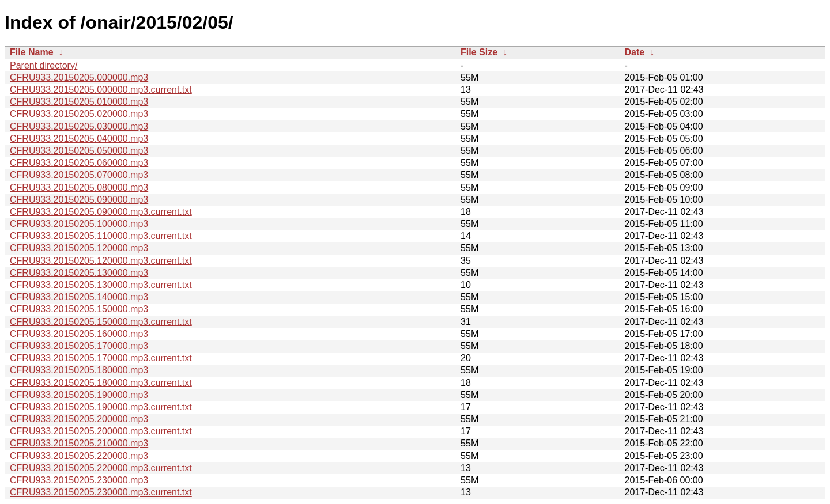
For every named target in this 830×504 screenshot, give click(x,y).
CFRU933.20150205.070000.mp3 (79, 175)
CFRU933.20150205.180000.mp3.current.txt (101, 383)
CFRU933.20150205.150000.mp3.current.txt (101, 322)
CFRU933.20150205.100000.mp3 (79, 224)
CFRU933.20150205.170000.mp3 (79, 346)
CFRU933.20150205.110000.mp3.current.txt (101, 236)
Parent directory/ (44, 65)
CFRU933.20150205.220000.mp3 (79, 456)
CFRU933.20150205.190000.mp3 (79, 395)
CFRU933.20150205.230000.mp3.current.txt (101, 492)
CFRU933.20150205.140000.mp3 (79, 297)
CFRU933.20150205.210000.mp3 (79, 443)
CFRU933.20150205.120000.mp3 (79, 248)
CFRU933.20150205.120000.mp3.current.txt (101, 261)
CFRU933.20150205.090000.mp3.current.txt (101, 212)
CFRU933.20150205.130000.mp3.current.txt (101, 285)
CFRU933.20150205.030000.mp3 (79, 126)
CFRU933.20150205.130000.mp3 (79, 273)
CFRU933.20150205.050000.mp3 (79, 151)
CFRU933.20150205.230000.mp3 (79, 480)
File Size (479, 52)
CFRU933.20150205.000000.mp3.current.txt (101, 90)
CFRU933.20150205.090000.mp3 (79, 200)
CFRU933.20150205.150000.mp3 (79, 309)
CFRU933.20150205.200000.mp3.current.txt (101, 431)
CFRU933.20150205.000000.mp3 (79, 77)
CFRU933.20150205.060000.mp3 (79, 163)
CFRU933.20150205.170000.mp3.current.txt (101, 358)
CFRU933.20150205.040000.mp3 (79, 139)
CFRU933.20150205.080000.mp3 (79, 187)
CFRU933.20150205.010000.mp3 (79, 102)
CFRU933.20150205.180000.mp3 (79, 370)
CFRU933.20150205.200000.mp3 (79, 419)
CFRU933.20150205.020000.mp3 (79, 114)
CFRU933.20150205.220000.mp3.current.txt (101, 468)
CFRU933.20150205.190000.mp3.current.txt (101, 407)
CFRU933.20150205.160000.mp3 (79, 334)
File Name (32, 52)
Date (634, 52)
